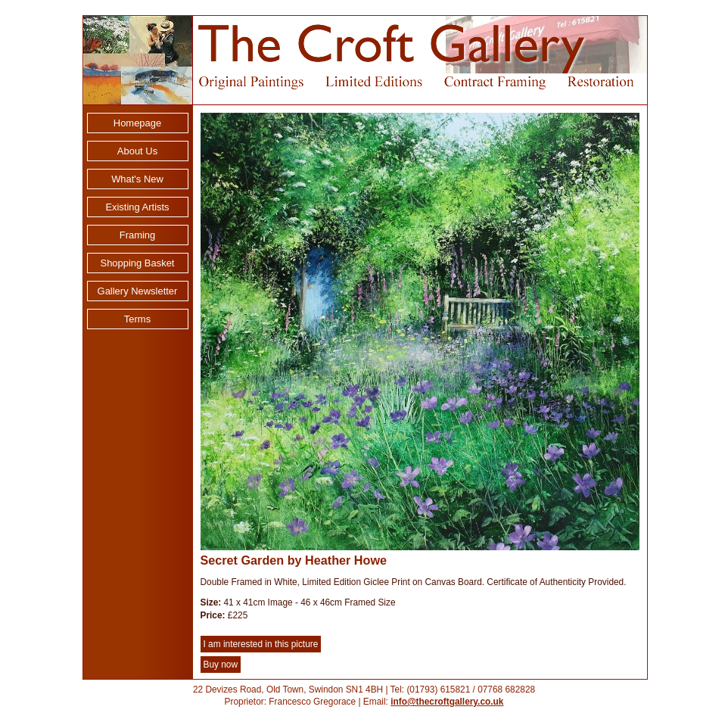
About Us (137, 151)
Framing (138, 235)
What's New (137, 179)
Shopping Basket (138, 263)
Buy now (221, 665)
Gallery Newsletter (138, 291)
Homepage (137, 123)
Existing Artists (137, 207)
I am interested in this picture (261, 644)
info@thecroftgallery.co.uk (447, 702)
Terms (137, 319)
